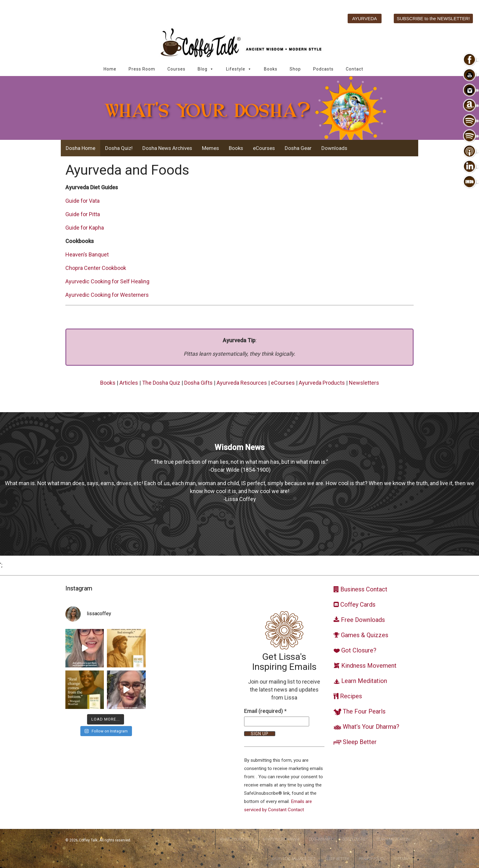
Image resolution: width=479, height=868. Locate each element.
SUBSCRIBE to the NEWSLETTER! (433, 18)
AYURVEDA (365, 18)
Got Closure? (355, 839)
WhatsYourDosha (236, 839)
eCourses (264, 148)
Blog (206, 69)
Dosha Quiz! (119, 148)
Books (271, 69)
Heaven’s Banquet (87, 254)
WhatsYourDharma (281, 839)
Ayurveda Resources (242, 383)
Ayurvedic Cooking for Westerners (107, 295)
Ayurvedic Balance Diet (294, 859)
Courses (176, 69)
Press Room (142, 69)
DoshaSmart (321, 839)
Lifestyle (239, 69)
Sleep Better (337, 859)
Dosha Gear (298, 148)
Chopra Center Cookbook (96, 268)
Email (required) (265, 711)
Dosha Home (80, 148)
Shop (295, 69)
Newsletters (364, 383)
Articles (129, 383)
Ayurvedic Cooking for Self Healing (107, 281)
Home (110, 69)
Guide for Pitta (83, 214)
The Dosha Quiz (161, 383)
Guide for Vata (82, 201)
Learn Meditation (393, 839)
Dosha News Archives (167, 148)
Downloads (334, 148)
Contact (355, 69)
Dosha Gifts (198, 383)
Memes (210, 148)
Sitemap (402, 859)
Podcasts (323, 69)
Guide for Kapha (85, 228)
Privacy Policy (372, 859)
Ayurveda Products (322, 383)
